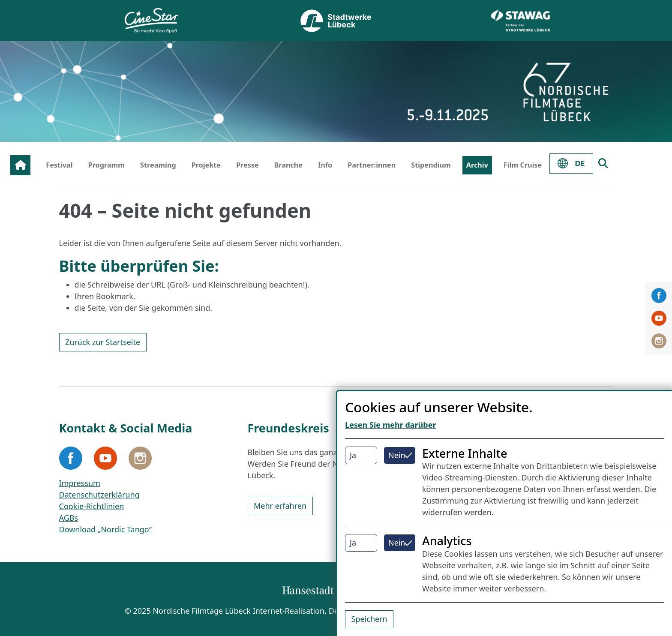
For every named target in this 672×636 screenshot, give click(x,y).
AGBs (69, 518)
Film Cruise (523, 165)
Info (325, 165)
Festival (59, 165)
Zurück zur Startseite (103, 342)
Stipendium (431, 165)
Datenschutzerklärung (99, 495)
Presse (247, 165)
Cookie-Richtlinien (92, 506)
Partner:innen (372, 165)
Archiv (477, 165)
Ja (353, 455)
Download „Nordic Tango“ (106, 529)
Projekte (206, 165)
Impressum (80, 483)
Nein (397, 455)
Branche (288, 165)
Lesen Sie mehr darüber (391, 425)
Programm (107, 165)
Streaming (158, 165)
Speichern (369, 619)
